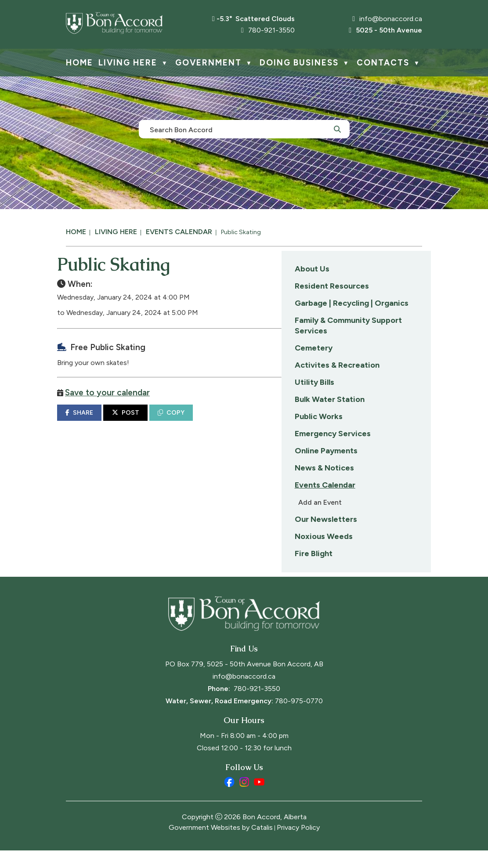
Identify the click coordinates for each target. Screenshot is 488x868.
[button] (337, 129)
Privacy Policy (298, 845)
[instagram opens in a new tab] (244, 799)
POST (284, 421)
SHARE (238, 421)
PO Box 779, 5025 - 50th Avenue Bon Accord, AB (244, 682)
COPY (329, 421)
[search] (239, 129)
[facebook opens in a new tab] (229, 799)
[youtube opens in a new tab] (259, 799)
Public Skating (241, 232)
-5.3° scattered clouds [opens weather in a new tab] (256, 19)
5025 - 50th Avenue (385, 30)
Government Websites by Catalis (221, 845)
